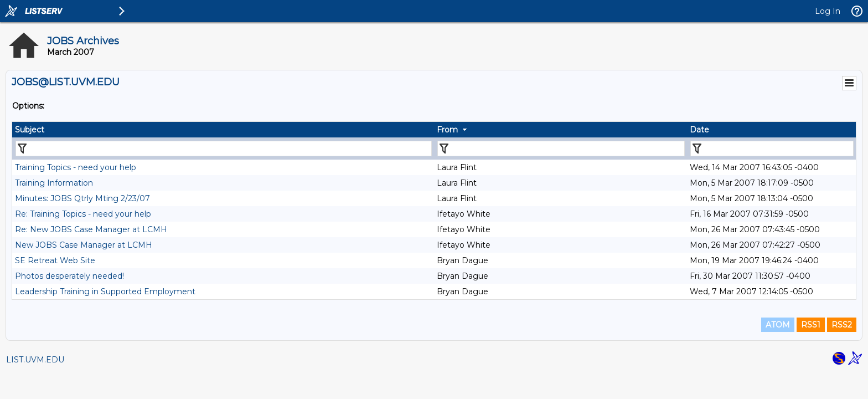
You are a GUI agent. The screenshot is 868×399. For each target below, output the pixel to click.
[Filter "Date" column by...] (772, 149)
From (447, 130)
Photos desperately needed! (69, 276)
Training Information (54, 183)
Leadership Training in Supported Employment (105, 291)
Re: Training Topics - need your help (83, 214)
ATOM (778, 325)
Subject (30, 130)
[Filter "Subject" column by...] (224, 149)
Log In (828, 11)
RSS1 (811, 325)
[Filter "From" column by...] (561, 149)
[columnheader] (223, 130)
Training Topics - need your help (76, 167)
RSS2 (842, 325)
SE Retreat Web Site (55, 260)
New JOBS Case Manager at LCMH (84, 245)
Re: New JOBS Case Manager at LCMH (91, 229)
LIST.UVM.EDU (35, 360)
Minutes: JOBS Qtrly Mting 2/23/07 (82, 198)
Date (699, 130)
